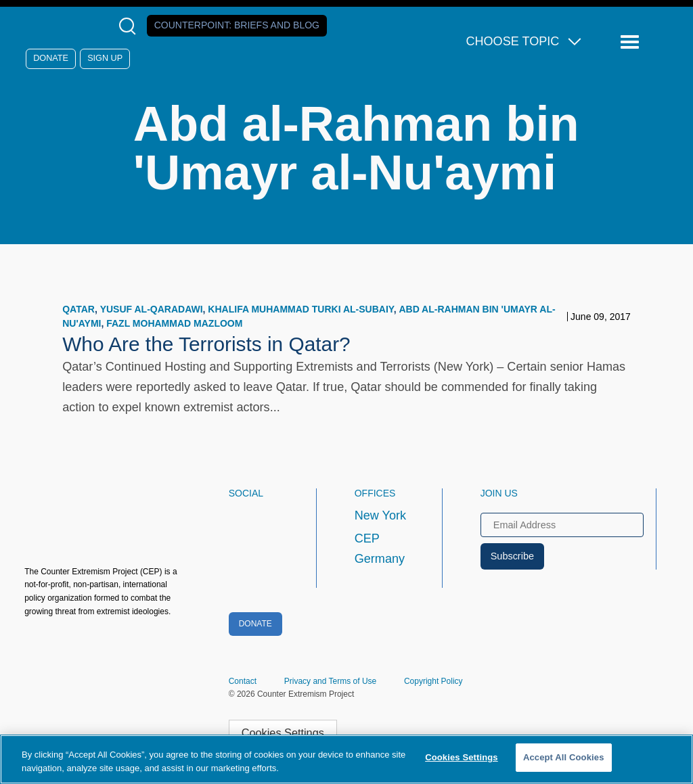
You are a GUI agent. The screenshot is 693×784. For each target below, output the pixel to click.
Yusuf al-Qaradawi (152, 309)
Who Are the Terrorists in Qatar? (206, 344)
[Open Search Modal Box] (130, 26)
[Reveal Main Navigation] (632, 42)
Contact (243, 681)
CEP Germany (380, 549)
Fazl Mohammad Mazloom (174, 323)
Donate (51, 58)
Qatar (79, 309)
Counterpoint (237, 25)
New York (380, 515)
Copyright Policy (433, 681)
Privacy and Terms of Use (331, 681)
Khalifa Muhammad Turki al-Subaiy (300, 309)
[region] (346, 759)
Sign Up (105, 58)
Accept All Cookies (564, 757)
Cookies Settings (283, 733)
